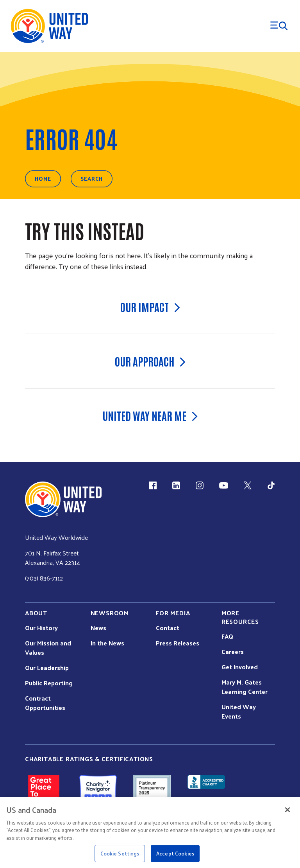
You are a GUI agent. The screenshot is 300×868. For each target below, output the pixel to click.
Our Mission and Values (48, 648)
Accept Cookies (175, 853)
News (98, 628)
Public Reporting (49, 683)
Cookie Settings (120, 853)
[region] (150, 833)
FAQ (227, 636)
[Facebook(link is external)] (153, 485)
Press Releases (178, 643)
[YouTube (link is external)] (224, 485)
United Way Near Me (150, 415)
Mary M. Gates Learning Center (245, 687)
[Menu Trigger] (279, 26)
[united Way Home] (63, 499)
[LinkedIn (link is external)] (176, 485)
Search (92, 179)
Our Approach (150, 361)
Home (43, 179)
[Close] (287, 810)
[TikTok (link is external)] (271, 485)
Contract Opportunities (45, 703)
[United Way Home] (49, 26)
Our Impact (150, 307)
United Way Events (239, 712)
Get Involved (240, 667)
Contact (168, 628)
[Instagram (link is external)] (200, 485)
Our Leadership (47, 668)
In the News (107, 643)
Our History (41, 628)
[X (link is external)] (248, 485)
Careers (233, 652)
